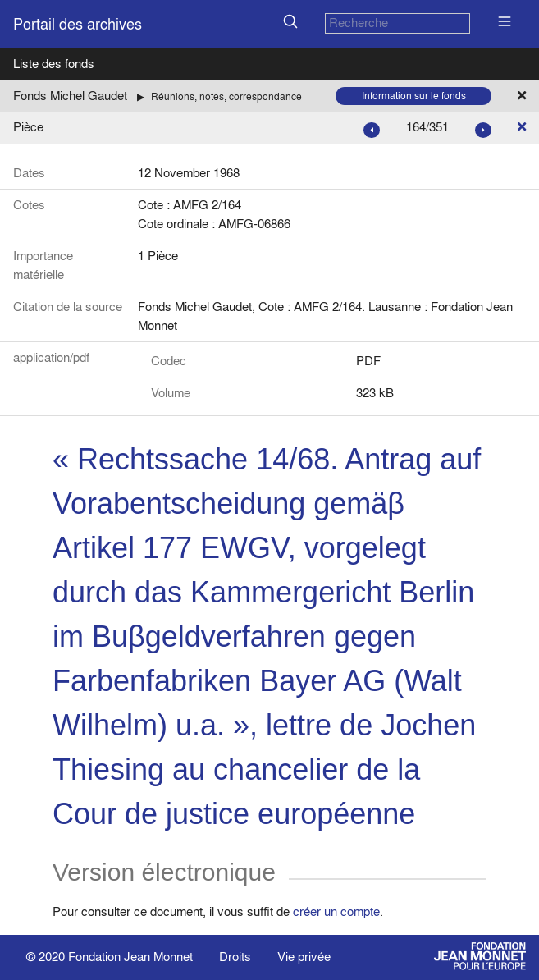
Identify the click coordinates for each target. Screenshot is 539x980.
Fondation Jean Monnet (130, 957)
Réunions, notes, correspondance (226, 96)
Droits (235, 957)
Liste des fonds (54, 64)
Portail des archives (78, 24)
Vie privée (304, 957)
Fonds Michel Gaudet (70, 96)
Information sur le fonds (414, 96)
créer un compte (336, 911)
